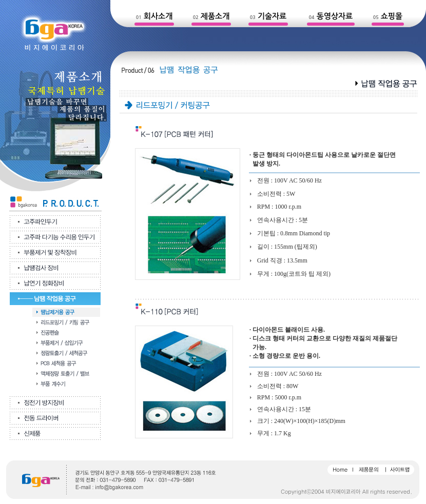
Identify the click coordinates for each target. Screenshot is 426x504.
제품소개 (215, 16)
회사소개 (158, 16)
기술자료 (272, 16)
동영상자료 (335, 16)
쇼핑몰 (392, 16)
